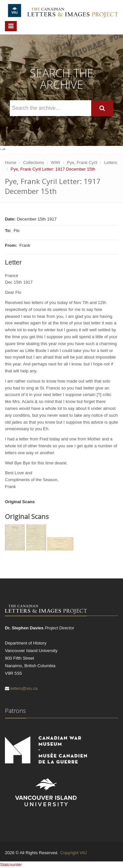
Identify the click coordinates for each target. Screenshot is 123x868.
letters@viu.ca (24, 688)
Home (11, 163)
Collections (34, 163)
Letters (111, 163)
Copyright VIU (73, 853)
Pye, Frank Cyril (82, 163)
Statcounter (11, 865)
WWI (55, 163)
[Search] (102, 108)
